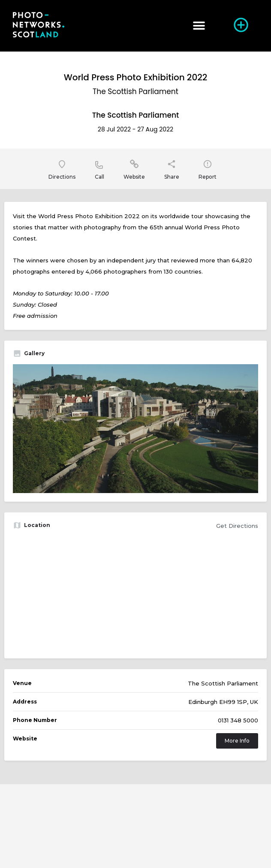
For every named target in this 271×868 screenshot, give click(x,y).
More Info (237, 741)
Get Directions (237, 526)
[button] (199, 26)
